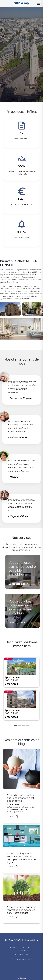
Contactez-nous (23, 954)
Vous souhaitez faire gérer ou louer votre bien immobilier (20, 607)
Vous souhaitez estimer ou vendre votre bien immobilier (22, 568)
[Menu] (39, 4)
